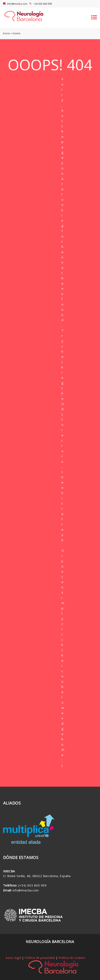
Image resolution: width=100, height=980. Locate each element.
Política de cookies (72, 958)
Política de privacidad (40, 958)
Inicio (7, 33)
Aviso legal (13, 958)
